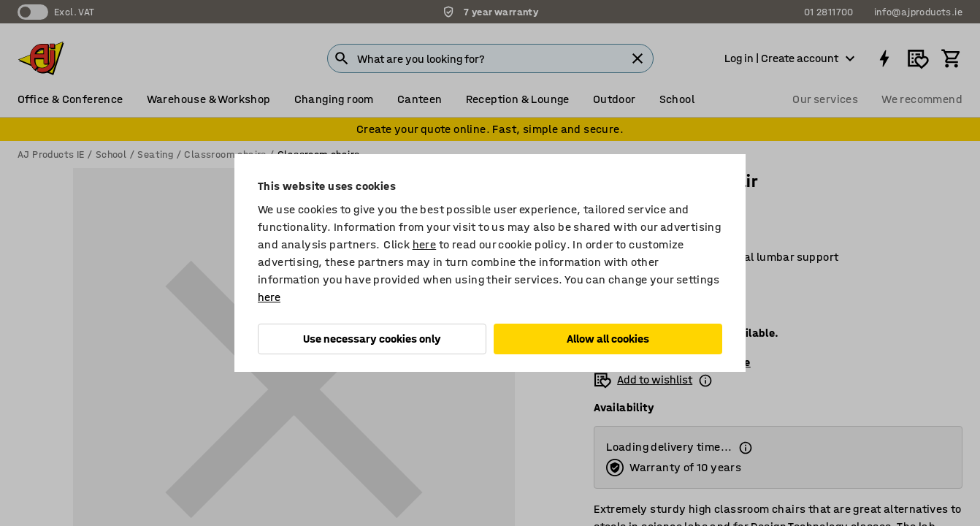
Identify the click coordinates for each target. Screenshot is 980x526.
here (425, 244)
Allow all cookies (608, 339)
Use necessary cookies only (372, 339)
